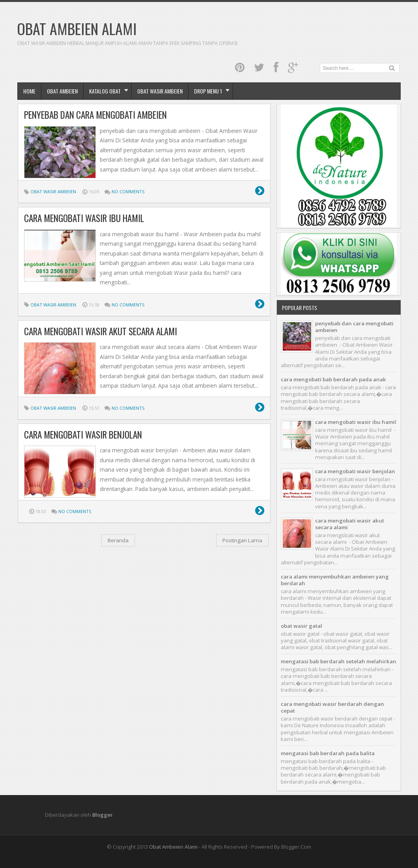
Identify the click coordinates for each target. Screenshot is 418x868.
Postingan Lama (242, 540)
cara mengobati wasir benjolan (83, 435)
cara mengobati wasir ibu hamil (84, 218)
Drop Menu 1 (208, 91)
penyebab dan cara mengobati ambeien (95, 115)
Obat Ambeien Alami (173, 847)
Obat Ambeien (62, 91)
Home (29, 91)
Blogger (103, 815)
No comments (128, 191)
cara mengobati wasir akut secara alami (101, 331)
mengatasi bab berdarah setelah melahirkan (339, 661)
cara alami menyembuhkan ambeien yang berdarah (335, 580)
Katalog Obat (105, 91)
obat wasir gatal (301, 626)
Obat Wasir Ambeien (53, 191)
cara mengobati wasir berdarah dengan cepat (332, 707)
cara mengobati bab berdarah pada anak (333, 379)
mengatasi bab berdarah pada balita (328, 753)
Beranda (118, 540)
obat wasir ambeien (160, 91)
